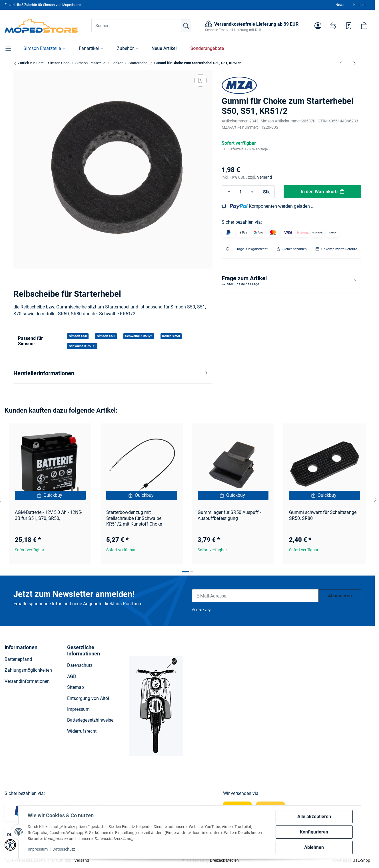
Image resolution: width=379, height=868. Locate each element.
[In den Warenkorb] (322, 192)
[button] (318, 26)
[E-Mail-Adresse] (255, 596)
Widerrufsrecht (82, 731)
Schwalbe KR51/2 (139, 336)
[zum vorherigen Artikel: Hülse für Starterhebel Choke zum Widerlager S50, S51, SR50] (341, 63)
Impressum (38, 849)
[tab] (185, 572)
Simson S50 (78, 336)
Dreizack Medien (224, 860)
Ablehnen (314, 847)
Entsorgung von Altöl (88, 698)
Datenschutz (64, 849)
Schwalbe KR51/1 (82, 346)
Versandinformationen (27, 681)
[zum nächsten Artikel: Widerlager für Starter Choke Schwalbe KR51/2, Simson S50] (354, 63)
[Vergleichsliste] (333, 26)
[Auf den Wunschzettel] (200, 80)
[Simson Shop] (41, 26)
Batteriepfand (18, 659)
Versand (264, 177)
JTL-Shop (362, 860)
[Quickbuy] (50, 495)
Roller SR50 (171, 336)
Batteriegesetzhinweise (90, 720)
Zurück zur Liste (29, 63)
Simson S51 (106, 336)
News (340, 5)
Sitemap (76, 687)
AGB (72, 676)
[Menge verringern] (229, 192)
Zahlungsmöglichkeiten (28, 670)
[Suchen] (141, 26)
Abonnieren (340, 596)
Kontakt (359, 5)
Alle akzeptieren (314, 816)
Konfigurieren (314, 832)
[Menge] (240, 192)
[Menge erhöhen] (252, 192)
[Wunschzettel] (349, 26)
